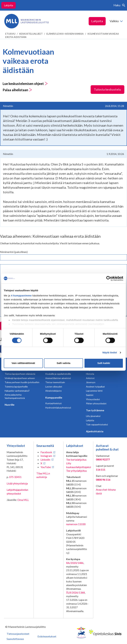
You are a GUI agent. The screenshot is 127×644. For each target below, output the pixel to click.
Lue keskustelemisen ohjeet (25, 84)
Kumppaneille (54, 397)
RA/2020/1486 (75, 563)
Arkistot (90, 378)
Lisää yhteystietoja (17, 483)
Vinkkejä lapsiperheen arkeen (20, 378)
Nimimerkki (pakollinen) (14, 252)
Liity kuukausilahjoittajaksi (79, 465)
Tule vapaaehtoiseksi (97, 424)
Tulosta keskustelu (107, 89)
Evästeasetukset (47, 636)
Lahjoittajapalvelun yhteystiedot (17, 491)
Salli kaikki (104, 363)
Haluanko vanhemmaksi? (17, 391)
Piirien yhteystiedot (96, 403)
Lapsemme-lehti (94, 391)
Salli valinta (64, 363)
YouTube (46, 467)
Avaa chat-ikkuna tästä (106, 491)
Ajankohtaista (95, 431)
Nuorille (10, 405)
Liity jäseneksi (93, 416)
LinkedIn (45, 460)
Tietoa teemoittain (55, 382)
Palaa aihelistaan (17, 90)
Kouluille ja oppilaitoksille (58, 374)
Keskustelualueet (31, 34)
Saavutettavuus (15, 639)
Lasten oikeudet (54, 387)
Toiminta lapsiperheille (16, 387)
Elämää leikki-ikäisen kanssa (65, 34)
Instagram (46, 456)
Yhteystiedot (93, 399)
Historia (90, 374)
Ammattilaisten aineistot (58, 378)
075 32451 (15, 477)
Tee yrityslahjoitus (76, 471)
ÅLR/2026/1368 (75, 592)
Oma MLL (23, 500)
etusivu (10, 34)
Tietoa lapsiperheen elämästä (20, 374)
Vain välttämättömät (23, 363)
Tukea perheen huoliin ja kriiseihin (22, 382)
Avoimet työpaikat (95, 387)
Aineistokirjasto (53, 391)
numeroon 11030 (76, 524)
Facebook (46, 452)
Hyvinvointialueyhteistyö (58, 408)
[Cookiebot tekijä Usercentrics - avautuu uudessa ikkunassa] (109, 278)
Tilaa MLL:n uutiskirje (43, 475)
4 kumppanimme (21, 296)
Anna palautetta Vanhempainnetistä (15, 396)
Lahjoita (9, 5)
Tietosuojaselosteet (18, 634)
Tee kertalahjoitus (76, 460)
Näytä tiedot (110, 353)
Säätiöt (90, 395)
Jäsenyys (91, 382)
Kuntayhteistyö (53, 403)
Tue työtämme (95, 410)
